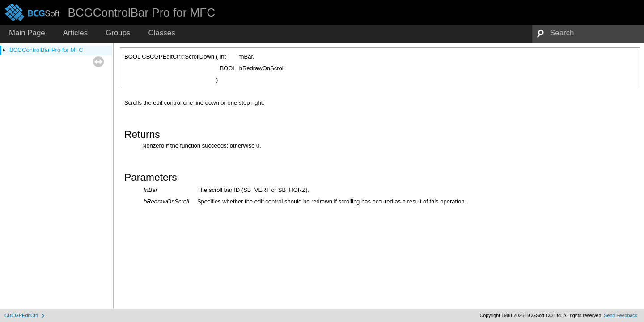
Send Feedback (621, 315)
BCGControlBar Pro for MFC (46, 50)
